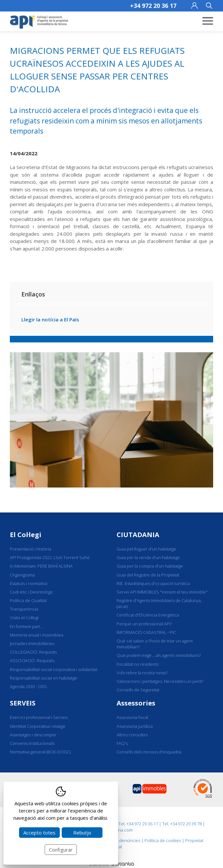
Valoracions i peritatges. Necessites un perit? (160, 681)
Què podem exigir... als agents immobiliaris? (159, 655)
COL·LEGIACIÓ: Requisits (33, 652)
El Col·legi (26, 535)
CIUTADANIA (138, 535)
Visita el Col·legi (24, 618)
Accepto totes (39, 833)
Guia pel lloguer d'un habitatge (146, 549)
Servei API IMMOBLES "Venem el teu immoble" (162, 592)
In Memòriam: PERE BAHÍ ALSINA (41, 566)
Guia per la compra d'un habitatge (150, 566)
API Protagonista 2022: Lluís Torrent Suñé (50, 557)
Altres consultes (132, 735)
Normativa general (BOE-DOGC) (40, 752)
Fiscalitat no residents (138, 664)
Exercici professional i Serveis (39, 717)
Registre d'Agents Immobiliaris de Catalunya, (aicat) (159, 603)
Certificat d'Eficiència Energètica (148, 615)
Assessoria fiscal (132, 717)
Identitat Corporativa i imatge (38, 726)
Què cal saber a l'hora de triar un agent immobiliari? (155, 644)
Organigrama (22, 575)
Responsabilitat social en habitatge (44, 678)
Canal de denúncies (121, 840)
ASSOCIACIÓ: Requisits (32, 661)
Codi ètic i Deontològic (32, 592)
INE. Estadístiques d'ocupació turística (153, 583)
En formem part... (26, 626)
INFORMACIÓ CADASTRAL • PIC (146, 632)
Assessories (136, 703)
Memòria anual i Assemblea (37, 635)
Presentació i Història (31, 549)
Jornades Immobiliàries (32, 643)
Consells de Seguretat (138, 690)
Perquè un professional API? (144, 624)
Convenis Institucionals (32, 743)
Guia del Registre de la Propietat (148, 575)
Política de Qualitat (28, 600)
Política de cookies (163, 840)
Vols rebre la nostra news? (142, 673)
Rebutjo (82, 833)
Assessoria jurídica (135, 726)
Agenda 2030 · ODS (28, 686)
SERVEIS (23, 703)
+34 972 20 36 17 (153, 6)
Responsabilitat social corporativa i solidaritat (54, 669)
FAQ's (122, 743)
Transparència (24, 609)
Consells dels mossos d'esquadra (149, 752)
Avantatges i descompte (33, 735)
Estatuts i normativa (29, 583)
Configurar (61, 850)
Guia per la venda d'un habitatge (148, 557)
